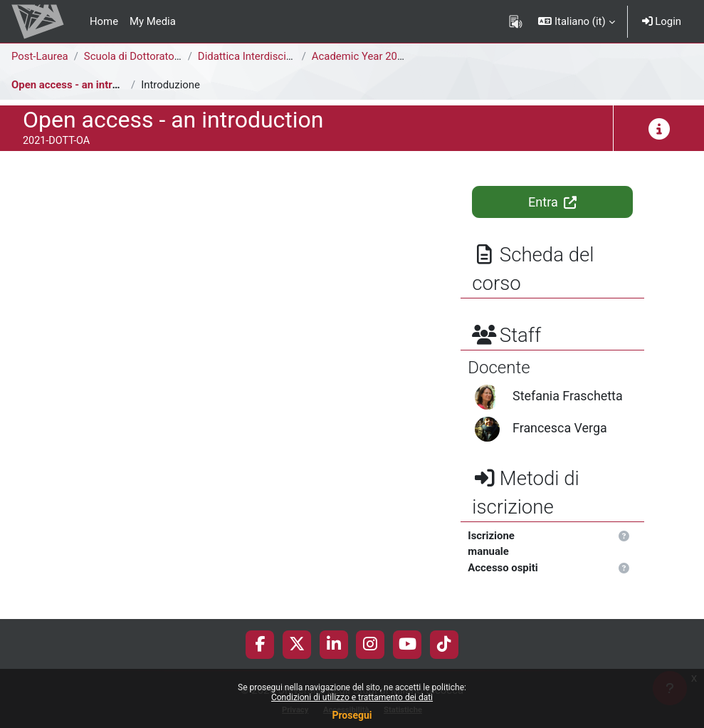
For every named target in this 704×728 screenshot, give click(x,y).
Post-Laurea (40, 56)
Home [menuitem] (104, 21)
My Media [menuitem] (153, 21)
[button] (576, 21)
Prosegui (352, 715)
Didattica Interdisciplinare (258, 56)
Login (662, 21)
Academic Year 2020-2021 (374, 56)
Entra (552, 202)
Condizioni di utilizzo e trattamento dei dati (352, 697)
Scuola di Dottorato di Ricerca (154, 56)
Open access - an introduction (83, 85)
